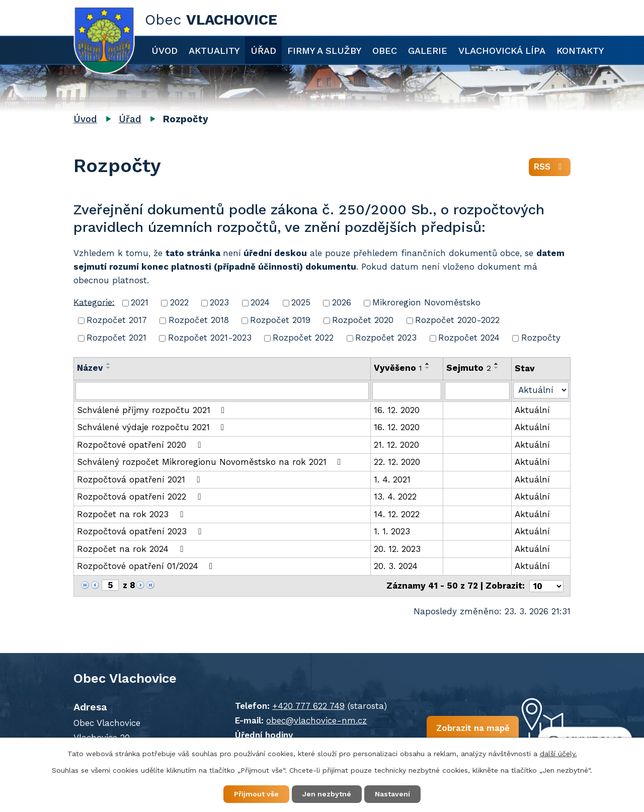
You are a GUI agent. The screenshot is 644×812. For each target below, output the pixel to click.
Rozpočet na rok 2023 (132, 514)
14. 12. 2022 (397, 514)
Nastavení (392, 794)
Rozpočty (541, 338)
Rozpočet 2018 (199, 320)
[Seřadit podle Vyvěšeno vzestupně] (428, 364)
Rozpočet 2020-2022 (457, 320)
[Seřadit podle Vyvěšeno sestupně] (428, 368)
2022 (179, 302)
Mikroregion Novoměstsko (426, 302)
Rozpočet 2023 (386, 338)
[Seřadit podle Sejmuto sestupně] (497, 368)
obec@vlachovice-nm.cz (316, 720)
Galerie (428, 51)
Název (90, 368)
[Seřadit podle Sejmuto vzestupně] (497, 364)
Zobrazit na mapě (472, 728)
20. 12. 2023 (397, 549)
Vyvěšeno (398, 368)
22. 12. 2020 (397, 462)
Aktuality (214, 51)
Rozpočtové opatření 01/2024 (147, 566)
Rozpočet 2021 (116, 338)
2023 (219, 302)
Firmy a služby (324, 51)
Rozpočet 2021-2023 (210, 338)
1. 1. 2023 (392, 531)
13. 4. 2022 (395, 497)
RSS (550, 167)
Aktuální (533, 410)
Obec (385, 51)
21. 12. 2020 (396, 445)
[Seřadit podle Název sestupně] (109, 368)
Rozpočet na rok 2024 (132, 549)
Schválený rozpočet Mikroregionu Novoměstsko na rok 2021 (211, 462)
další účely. (558, 754)
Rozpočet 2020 (363, 320)
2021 (140, 302)
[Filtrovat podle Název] (222, 391)
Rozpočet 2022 (303, 338)
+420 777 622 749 (308, 706)
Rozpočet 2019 (280, 320)
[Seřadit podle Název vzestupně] (109, 364)
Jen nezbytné (327, 794)
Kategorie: (94, 302)
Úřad (263, 51)
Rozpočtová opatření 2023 (141, 531)
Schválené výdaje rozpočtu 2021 (152, 427)
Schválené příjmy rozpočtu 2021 (153, 410)
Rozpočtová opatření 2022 (141, 497)
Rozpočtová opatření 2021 (140, 479)
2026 (342, 302)
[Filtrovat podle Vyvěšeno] (407, 391)
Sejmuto (469, 368)
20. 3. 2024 (396, 566)
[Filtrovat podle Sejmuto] (477, 391)
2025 (301, 302)
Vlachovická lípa (502, 51)
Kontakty (580, 51)
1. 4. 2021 (392, 479)
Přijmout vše (256, 794)
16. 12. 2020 (397, 410)
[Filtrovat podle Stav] (541, 390)
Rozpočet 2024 (469, 338)
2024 (260, 302)
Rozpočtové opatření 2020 (141, 445)
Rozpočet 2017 (117, 320)
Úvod (165, 51)
